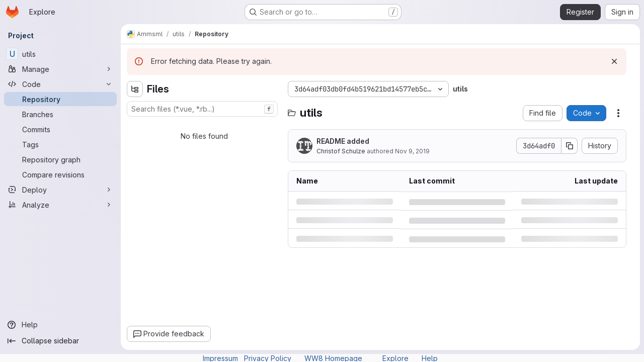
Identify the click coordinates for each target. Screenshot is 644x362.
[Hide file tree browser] (135, 89)
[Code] (60, 84)
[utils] (60, 54)
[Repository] (60, 99)
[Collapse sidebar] (60, 341)
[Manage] (60, 69)
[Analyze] (60, 205)
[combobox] (202, 109)
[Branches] (60, 114)
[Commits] (60, 129)
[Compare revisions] (60, 174)
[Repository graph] (60, 159)
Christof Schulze (341, 151)
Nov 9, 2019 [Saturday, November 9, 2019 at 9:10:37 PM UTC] (412, 151)
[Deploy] (60, 190)
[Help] (60, 325)
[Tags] (60, 144)
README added (343, 141)
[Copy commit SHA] (570, 146)
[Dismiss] (614, 61)
